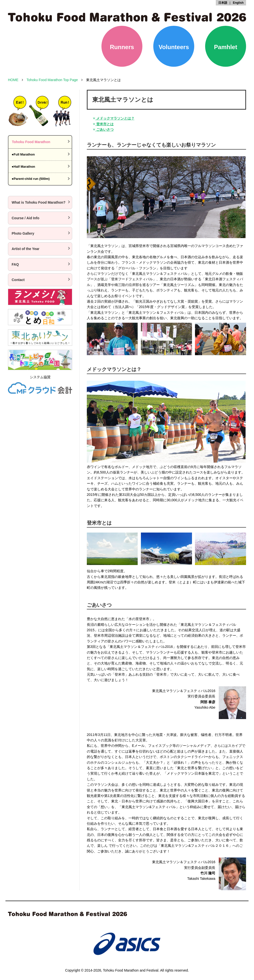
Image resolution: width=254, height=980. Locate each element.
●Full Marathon (23, 154)
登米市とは (103, 124)
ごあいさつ (103, 129)
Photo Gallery (23, 233)
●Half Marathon (23, 167)
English (238, 3)
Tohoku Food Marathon (31, 142)
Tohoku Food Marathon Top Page (52, 80)
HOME (13, 80)
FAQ (15, 264)
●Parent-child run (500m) (31, 179)
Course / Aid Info (25, 218)
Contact (18, 280)
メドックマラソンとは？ (113, 118)
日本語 (223, 3)
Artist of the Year (26, 249)
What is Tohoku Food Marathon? (39, 202)
